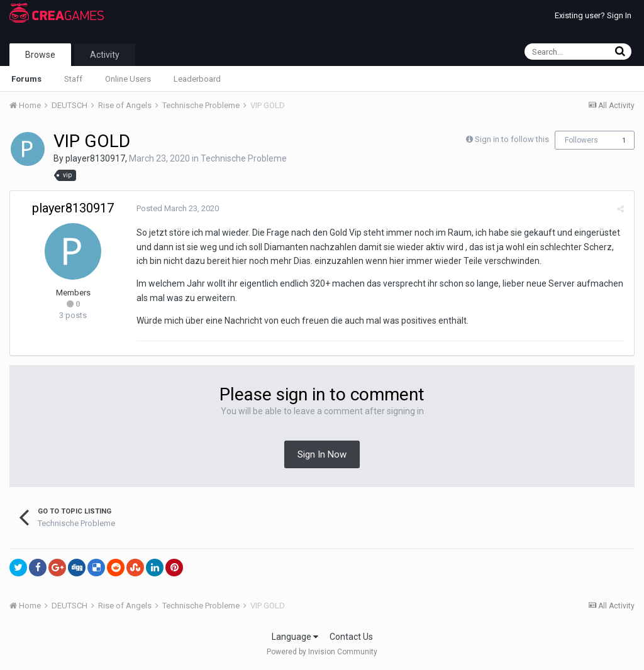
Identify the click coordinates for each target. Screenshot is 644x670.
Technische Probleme (244, 158)
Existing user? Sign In (593, 15)
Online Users (128, 79)
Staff (73, 79)
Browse (40, 55)
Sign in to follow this (512, 139)
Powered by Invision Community (322, 652)
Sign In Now (322, 454)
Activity (105, 55)
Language (295, 637)
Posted (177, 208)
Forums (26, 79)
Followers (581, 140)
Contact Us (351, 637)
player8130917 (95, 158)
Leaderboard (197, 79)
